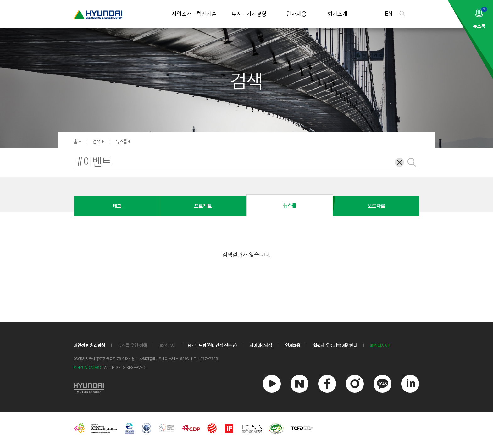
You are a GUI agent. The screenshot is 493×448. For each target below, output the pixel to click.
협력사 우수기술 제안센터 (335, 346)
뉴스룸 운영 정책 (132, 346)
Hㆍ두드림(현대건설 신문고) (212, 346)
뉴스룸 (121, 142)
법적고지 (167, 346)
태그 (117, 206)
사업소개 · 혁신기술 (194, 14)
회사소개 (337, 14)
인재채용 (296, 14)
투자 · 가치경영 (249, 14)
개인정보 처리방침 (89, 346)
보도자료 (376, 206)
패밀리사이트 (381, 346)
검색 (97, 142)
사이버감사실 (261, 346)
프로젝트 (203, 206)
